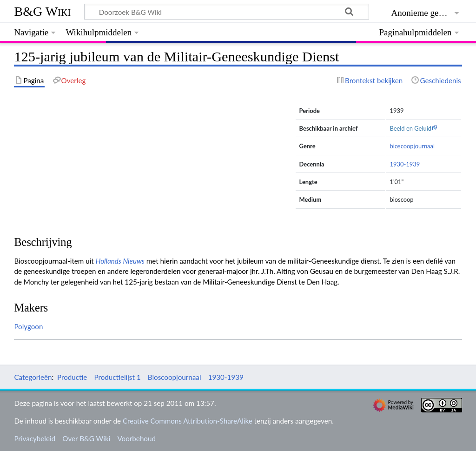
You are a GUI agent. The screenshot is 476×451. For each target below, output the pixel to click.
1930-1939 (405, 164)
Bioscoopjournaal (175, 377)
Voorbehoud (136, 438)
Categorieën (33, 377)
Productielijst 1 (118, 377)
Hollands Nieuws (120, 261)
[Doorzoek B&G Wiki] (226, 12)
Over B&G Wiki (86, 438)
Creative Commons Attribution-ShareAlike (188, 421)
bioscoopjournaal (412, 146)
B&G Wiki (42, 11)
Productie (72, 377)
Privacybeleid (35, 438)
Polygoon (28, 326)
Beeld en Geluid (410, 128)
